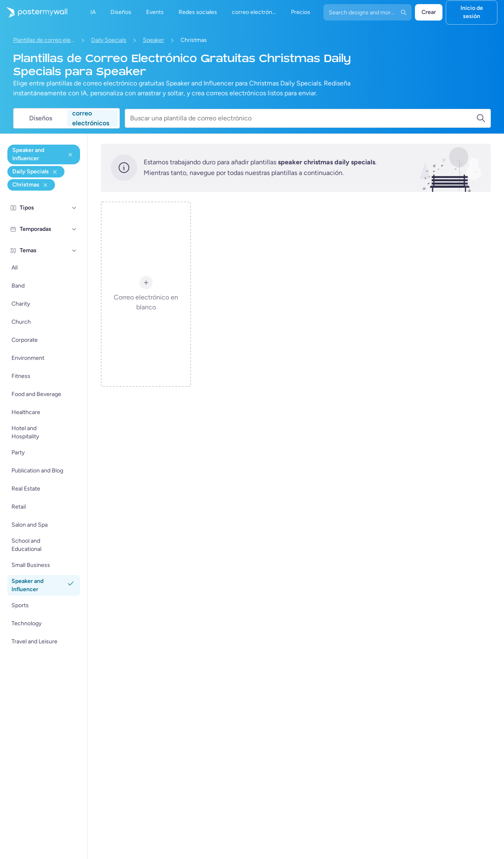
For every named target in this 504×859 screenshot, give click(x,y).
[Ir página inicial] (34, 12)
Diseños (41, 118)
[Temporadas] (74, 229)
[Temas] (74, 251)
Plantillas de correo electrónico (44, 40)
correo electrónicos (91, 118)
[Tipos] (74, 208)
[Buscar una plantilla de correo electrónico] (303, 118)
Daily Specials (109, 40)
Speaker (153, 40)
